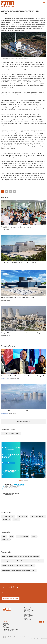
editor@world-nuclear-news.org (10, 630)
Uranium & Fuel (28, 614)
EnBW (4, 536)
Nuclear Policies (28, 612)
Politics (16, 520)
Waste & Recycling (29, 616)
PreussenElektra (23, 536)
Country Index (28, 620)
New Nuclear (27, 609)
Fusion (26, 618)
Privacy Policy (34, 639)
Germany (7, 520)
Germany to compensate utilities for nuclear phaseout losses (22, 561)
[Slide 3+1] (27, 480)
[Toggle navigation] (44, 2)
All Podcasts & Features (23, 421)
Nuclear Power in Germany (11, 433)
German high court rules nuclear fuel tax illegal (18, 566)
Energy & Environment (29, 608)
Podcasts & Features (4, 379)
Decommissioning (8, 516)
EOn (12, 536)
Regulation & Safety (29, 611)
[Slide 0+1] (20, 480)
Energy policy (22, 516)
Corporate (27, 613)
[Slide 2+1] (25, 480)
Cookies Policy (41, 639)
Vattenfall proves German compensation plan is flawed (20, 556)
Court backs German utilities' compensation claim (19, 570)
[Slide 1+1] (22, 480)
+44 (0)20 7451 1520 (8, 631)
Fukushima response (38, 516)
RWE (34, 536)
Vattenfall (5, 540)
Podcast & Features (29, 617)
